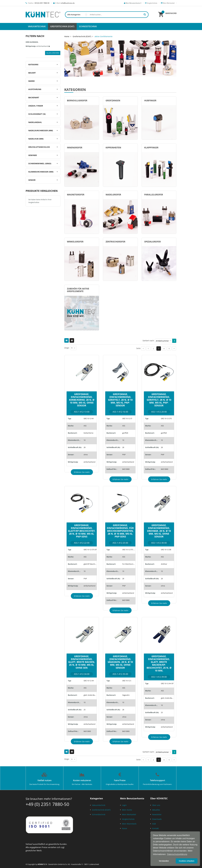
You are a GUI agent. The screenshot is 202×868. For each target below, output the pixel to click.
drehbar (164, 564)
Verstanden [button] (164, 861)
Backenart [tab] (34, 97)
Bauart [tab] (32, 73)
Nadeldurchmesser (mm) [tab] (41, 130)
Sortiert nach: (148, 341)
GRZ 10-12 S (127, 681)
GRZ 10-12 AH (89, 681)
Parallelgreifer (154, 195)
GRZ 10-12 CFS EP (90, 550)
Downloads (157, 819)
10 (85, 440)
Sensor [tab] (32, 180)
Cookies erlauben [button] (187, 861)
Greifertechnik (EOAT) (82, 36)
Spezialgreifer (153, 242)
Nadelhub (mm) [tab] (36, 139)
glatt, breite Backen (90, 695)
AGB (154, 824)
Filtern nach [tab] (35, 36)
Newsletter (157, 814)
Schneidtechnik (99, 814)
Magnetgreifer (76, 195)
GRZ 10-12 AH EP (167, 683)
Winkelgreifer (75, 242)
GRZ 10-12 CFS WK (129, 550)
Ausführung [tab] (35, 89)
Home (67, 36)
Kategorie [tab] (33, 65)
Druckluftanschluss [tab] (39, 147)
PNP (124, 455)
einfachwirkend (89, 462)
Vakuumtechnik (99, 805)
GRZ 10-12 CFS (166, 418)
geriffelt (125, 433)
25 (85, 710)
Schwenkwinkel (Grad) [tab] (40, 163)
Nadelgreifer (113, 195)
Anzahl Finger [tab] (36, 106)
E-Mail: (65, 3)
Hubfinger (150, 101)
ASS (85, 426)
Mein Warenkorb (129, 824)
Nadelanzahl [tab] (35, 122)
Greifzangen (113, 101)
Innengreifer (75, 148)
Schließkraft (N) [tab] (37, 114)
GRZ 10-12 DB (166, 550)
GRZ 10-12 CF (127, 418)
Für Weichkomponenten (129, 564)
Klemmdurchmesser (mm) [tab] (41, 172)
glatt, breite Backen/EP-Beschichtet (167, 698)
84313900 (126, 469)
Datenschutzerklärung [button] (177, 854)
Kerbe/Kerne (88, 433)
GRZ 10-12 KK (89, 418)
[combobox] (107, 15)
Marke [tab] (31, 81)
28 (85, 447)
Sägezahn (126, 695)
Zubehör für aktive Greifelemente (78, 290)
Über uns (156, 805)
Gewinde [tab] (33, 155)
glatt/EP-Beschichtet (90, 564)
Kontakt (155, 828)
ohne (86, 455)
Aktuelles (156, 810)
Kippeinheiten (113, 148)
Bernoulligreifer (77, 101)
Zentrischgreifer (115, 242)
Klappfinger (151, 148)
